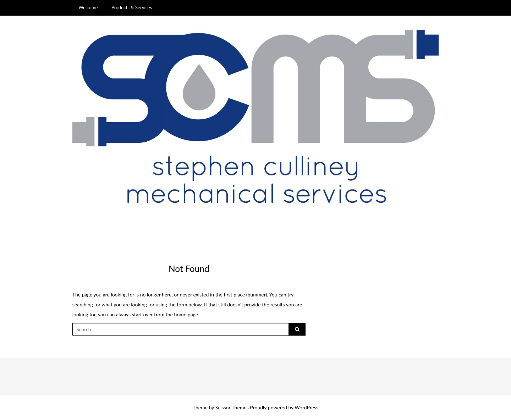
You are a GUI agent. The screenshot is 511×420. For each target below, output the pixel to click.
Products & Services (132, 7)
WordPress (306, 407)
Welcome (88, 7)
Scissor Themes (232, 407)
